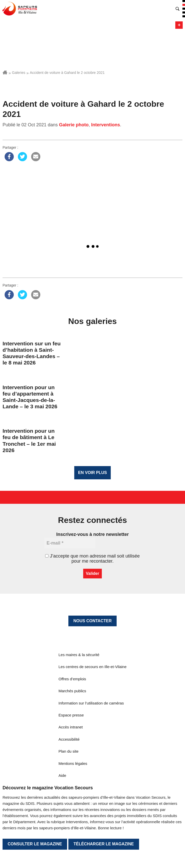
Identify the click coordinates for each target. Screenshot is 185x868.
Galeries (19, 73)
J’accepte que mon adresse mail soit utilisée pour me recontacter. (92, 559)
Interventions (106, 125)
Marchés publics (72, 691)
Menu (179, 25)
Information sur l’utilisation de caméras (91, 703)
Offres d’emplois (72, 679)
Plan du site (68, 751)
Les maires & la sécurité (79, 655)
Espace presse (71, 715)
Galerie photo (74, 125)
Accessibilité (69, 739)
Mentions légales (73, 763)
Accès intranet (71, 727)
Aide (62, 775)
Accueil (5, 72)
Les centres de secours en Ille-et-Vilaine (92, 667)
